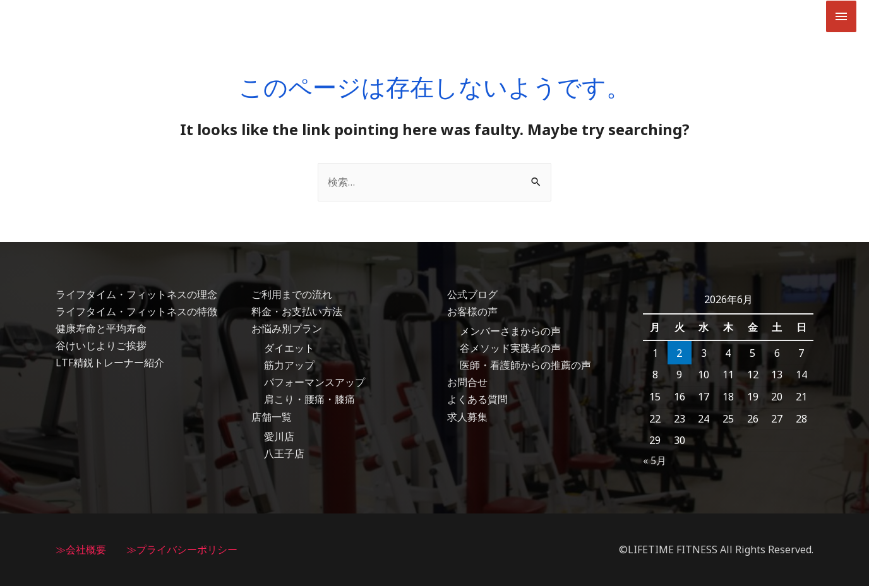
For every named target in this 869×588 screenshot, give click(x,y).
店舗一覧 (272, 419)
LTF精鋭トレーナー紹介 (110, 365)
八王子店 (284, 456)
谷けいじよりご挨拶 (101, 348)
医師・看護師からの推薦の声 (525, 368)
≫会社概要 (81, 551)
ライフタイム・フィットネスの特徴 (136, 313)
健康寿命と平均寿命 (101, 330)
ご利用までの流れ (292, 296)
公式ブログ (472, 296)
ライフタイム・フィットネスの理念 (136, 296)
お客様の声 (472, 313)
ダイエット (289, 351)
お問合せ (467, 385)
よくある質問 (477, 402)
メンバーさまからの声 (510, 333)
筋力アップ (289, 368)
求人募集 (467, 419)
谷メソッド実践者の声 (510, 351)
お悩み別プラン (287, 330)
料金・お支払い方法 (297, 313)
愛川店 (279, 438)
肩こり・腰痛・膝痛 (309, 402)
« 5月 (655, 462)
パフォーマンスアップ (315, 385)
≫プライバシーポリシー (182, 551)
